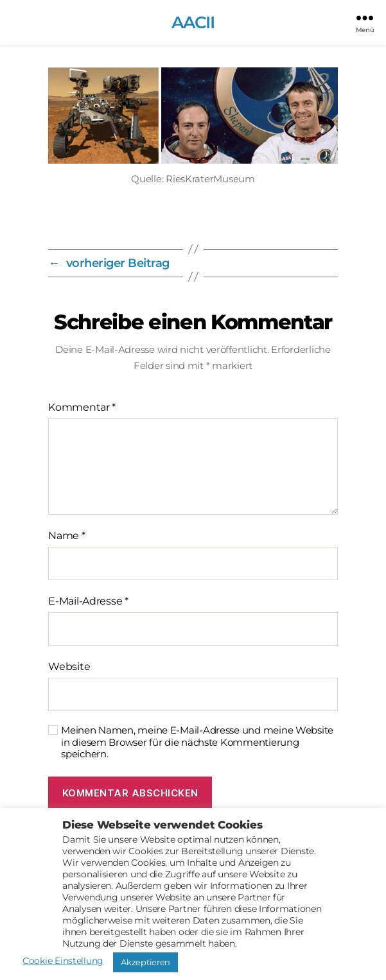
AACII (193, 22)
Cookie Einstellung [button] (63, 961)
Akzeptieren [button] (145, 962)
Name (66, 536)
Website (69, 666)
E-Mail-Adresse (88, 601)
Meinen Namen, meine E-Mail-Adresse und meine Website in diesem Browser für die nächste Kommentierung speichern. (197, 743)
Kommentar (82, 407)
